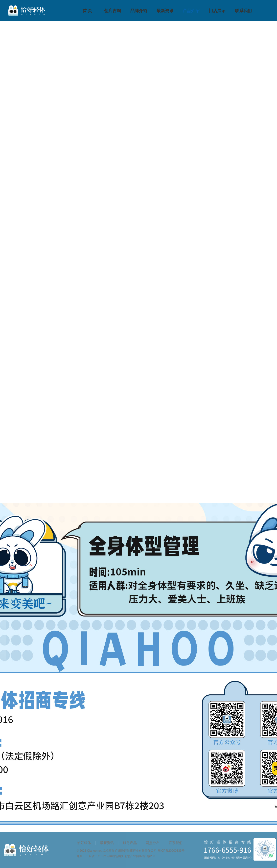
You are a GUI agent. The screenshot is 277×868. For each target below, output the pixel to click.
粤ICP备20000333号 (171, 851)
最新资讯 (165, 11)
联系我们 (243, 11)
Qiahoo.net (94, 851)
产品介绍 (191, 11)
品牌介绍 (139, 11)
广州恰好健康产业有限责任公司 (136, 851)
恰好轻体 (84, 843)
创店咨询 (113, 11)
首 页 (87, 11)
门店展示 (217, 11)
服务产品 (130, 843)
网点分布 (153, 843)
